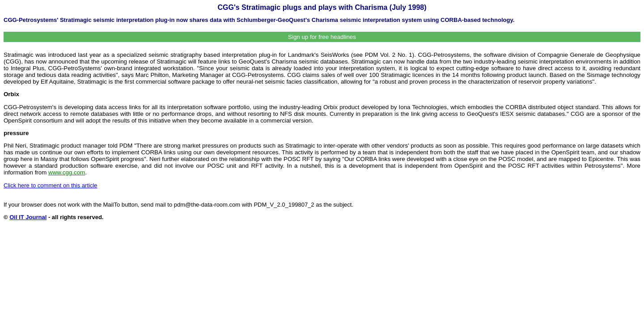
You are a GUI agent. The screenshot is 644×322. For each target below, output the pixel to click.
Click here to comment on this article (51, 185)
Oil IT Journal (28, 217)
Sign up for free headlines (322, 37)
